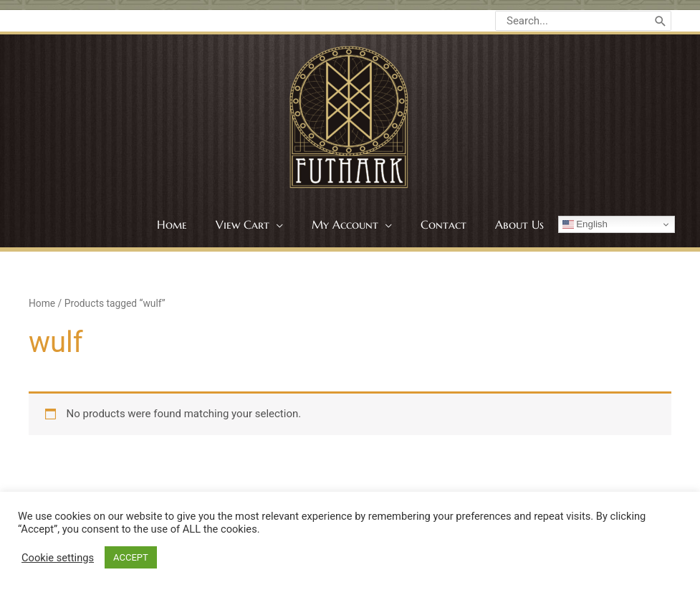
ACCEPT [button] (131, 557)
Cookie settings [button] (58, 558)
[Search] (661, 21)
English (585, 224)
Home (42, 303)
